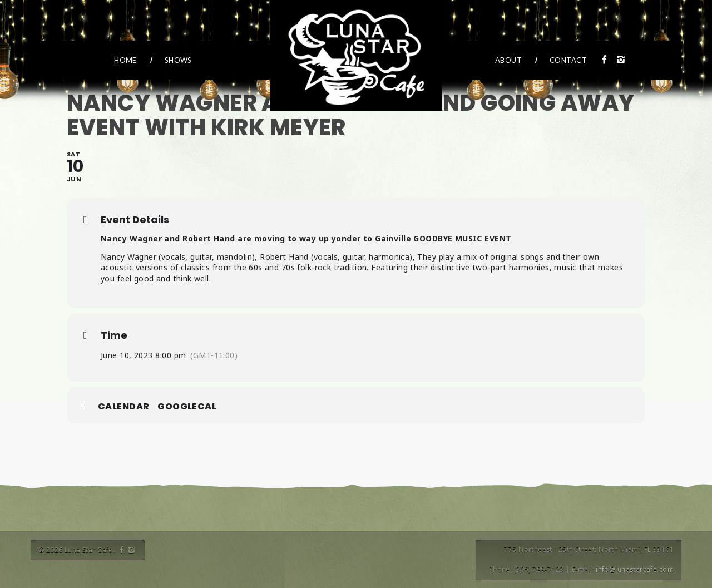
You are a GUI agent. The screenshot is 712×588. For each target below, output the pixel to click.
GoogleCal (187, 407)
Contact (568, 60)
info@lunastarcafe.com (635, 569)
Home (125, 60)
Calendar (123, 407)
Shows (178, 60)
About (508, 60)
